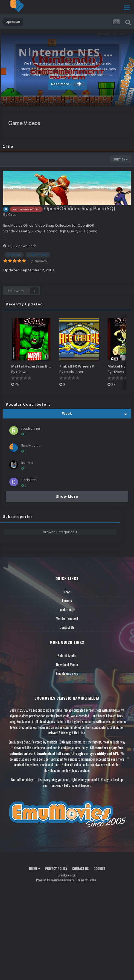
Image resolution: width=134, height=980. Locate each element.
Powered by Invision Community (55, 880)
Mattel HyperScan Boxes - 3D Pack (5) (45, 366)
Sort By (120, 159)
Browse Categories (60, 532)
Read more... (66, 84)
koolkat (27, 463)
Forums (67, 600)
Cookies (99, 868)
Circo (12, 214)
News (67, 592)
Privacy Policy (56, 868)
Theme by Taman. (86, 880)
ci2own (22, 372)
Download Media (67, 665)
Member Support (67, 618)
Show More (67, 496)
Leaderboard (67, 609)
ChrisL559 (29, 480)
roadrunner (74, 372)
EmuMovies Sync (67, 673)
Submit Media (67, 656)
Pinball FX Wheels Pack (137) (85, 366)
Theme (34, 868)
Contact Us (67, 627)
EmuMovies (31, 445)
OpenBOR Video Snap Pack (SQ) (80, 208)
